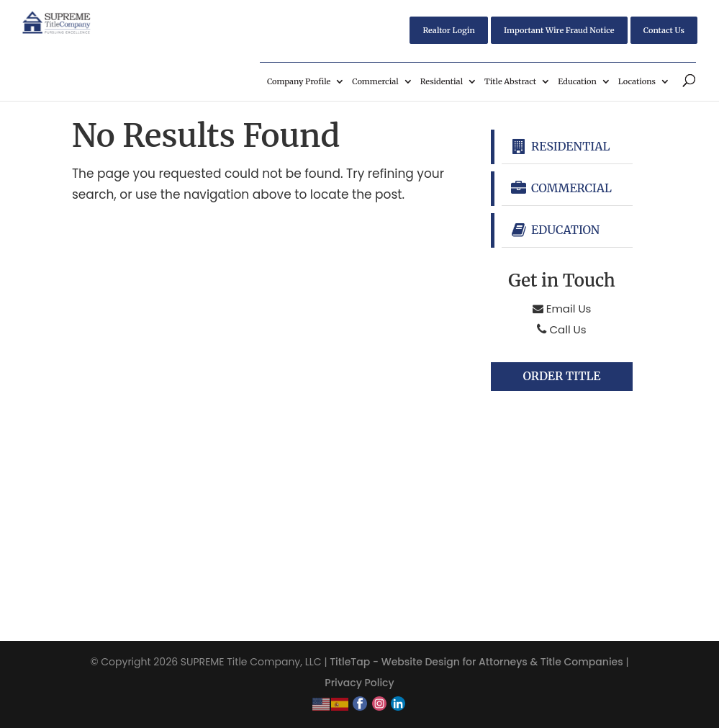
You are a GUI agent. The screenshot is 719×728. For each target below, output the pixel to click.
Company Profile (299, 81)
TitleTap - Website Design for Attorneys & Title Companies (476, 662)
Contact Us (664, 30)
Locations (637, 81)
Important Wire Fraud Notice (559, 30)
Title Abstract (510, 81)
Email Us (562, 309)
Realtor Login (448, 30)
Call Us (561, 329)
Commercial (375, 81)
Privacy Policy (359, 683)
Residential (442, 81)
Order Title (561, 377)
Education (577, 81)
